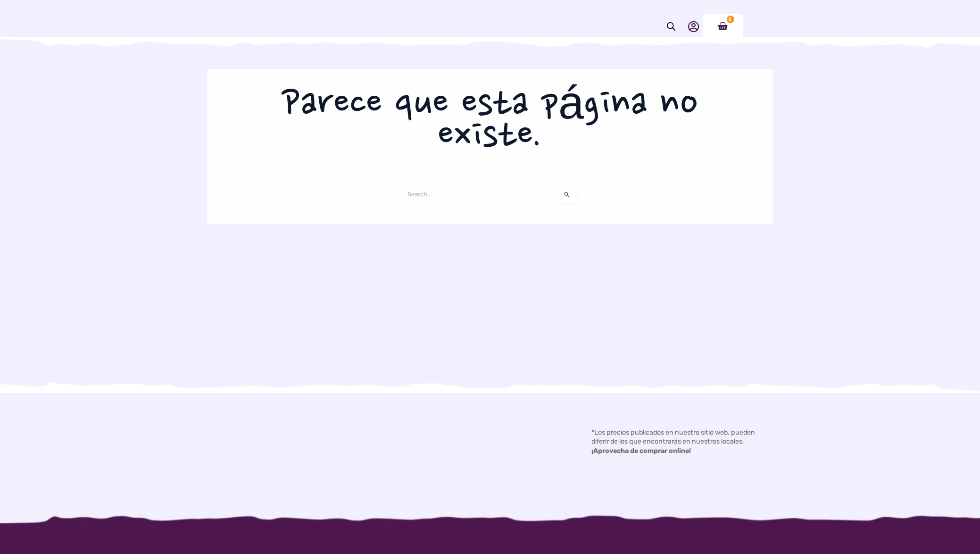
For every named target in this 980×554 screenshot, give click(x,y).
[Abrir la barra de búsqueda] (671, 26)
